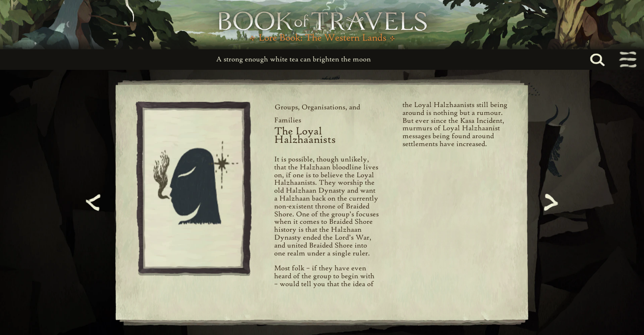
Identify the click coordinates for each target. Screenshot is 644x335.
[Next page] (550, 202)
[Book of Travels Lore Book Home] (322, 25)
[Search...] (608, 60)
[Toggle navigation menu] (627, 60)
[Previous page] (94, 202)
